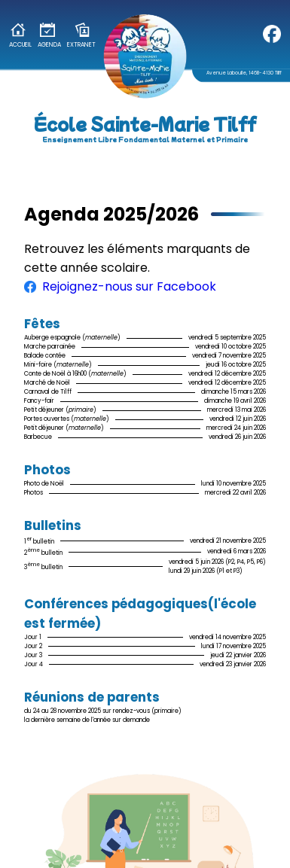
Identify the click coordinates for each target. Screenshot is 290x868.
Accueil (20, 36)
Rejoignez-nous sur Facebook (120, 286)
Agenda (49, 36)
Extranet (81, 36)
